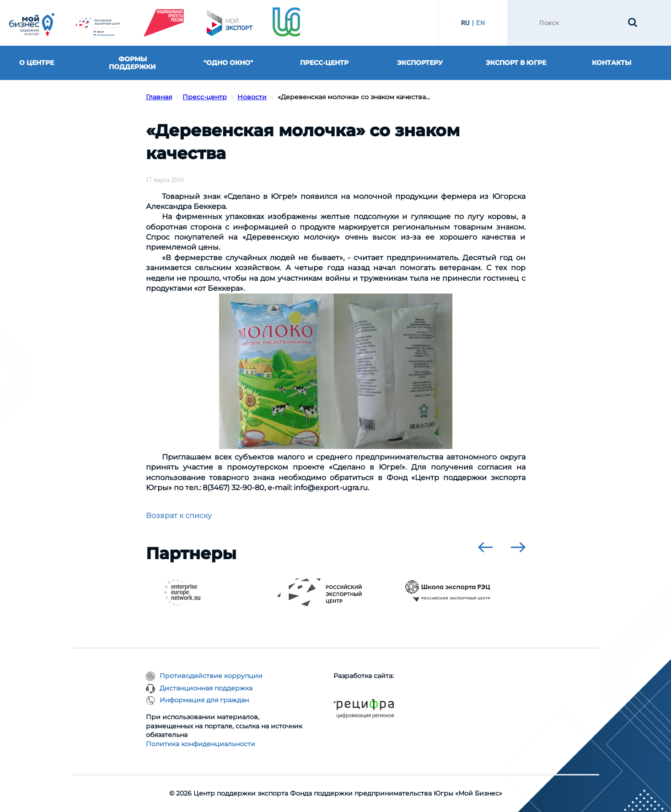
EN (480, 23)
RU (465, 23)
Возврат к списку (179, 516)
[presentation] (485, 547)
